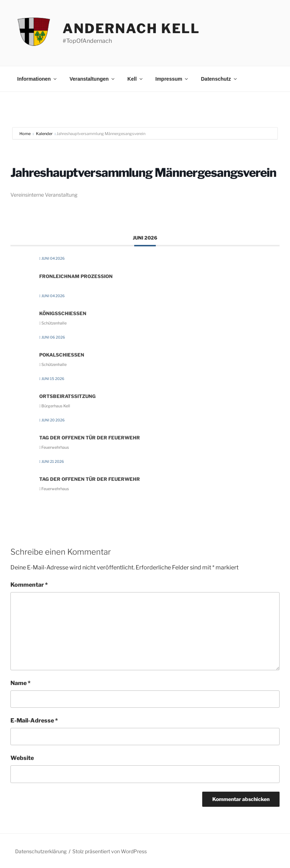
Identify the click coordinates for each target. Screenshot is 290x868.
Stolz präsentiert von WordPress (110, 851)
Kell (135, 79)
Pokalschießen (62, 355)
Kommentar (29, 585)
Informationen (37, 79)
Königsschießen (63, 313)
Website (22, 758)
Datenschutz (219, 79)
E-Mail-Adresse (34, 721)
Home (25, 134)
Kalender (44, 134)
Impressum (172, 79)
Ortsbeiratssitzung (67, 396)
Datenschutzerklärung (41, 851)
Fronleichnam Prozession (76, 276)
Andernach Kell (131, 28)
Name (21, 683)
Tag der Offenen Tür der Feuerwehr (90, 438)
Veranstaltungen (92, 79)
